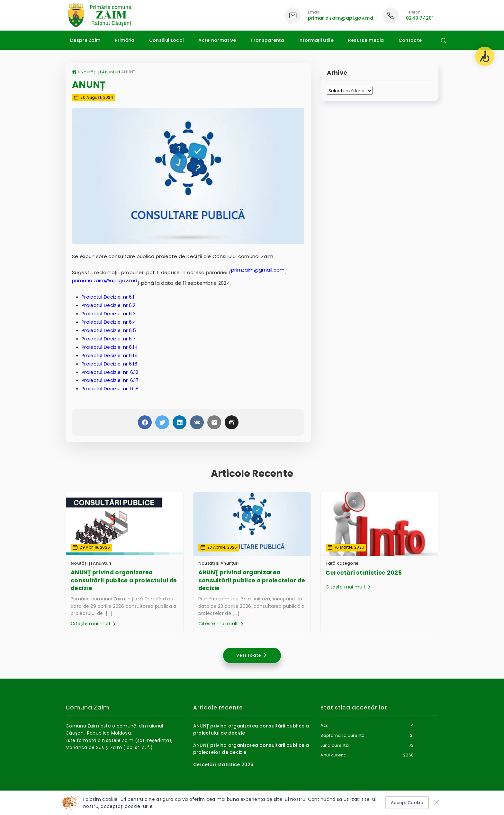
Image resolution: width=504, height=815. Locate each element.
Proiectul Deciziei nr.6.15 (111, 355)
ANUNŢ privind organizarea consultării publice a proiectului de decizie (122, 581)
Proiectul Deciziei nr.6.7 (110, 338)
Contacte (410, 40)
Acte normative (217, 40)
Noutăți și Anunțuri (100, 72)
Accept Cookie (407, 803)
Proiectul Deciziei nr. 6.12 (111, 371)
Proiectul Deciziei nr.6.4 (110, 322)
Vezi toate (252, 655)
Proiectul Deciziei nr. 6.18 (111, 388)
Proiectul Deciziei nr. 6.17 (111, 379)
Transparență (267, 40)
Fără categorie (342, 563)
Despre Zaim (85, 40)
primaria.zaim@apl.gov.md (341, 18)
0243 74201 (420, 18)
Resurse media (366, 40)
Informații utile (316, 40)
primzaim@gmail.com (258, 270)
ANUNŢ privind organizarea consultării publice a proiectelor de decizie (250, 581)
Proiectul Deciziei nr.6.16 (111, 363)
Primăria (125, 40)
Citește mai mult (94, 624)
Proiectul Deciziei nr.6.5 (110, 330)
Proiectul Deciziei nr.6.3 (110, 314)
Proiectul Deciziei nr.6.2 (110, 306)
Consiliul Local (167, 40)
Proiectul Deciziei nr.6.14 (111, 346)
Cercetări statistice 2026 (363, 573)
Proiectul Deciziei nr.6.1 (109, 297)
